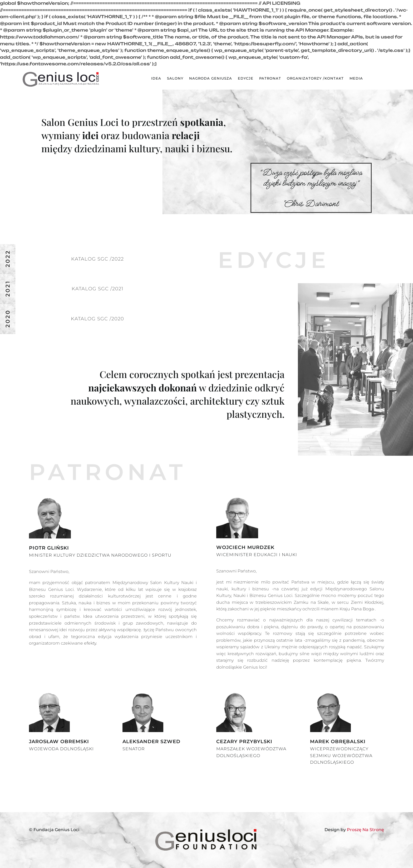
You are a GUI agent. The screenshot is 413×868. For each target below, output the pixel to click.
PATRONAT (270, 78)
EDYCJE (246, 78)
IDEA (156, 78)
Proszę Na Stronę (365, 830)
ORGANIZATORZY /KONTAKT (315, 78)
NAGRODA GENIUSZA (211, 78)
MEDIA (356, 78)
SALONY (175, 78)
